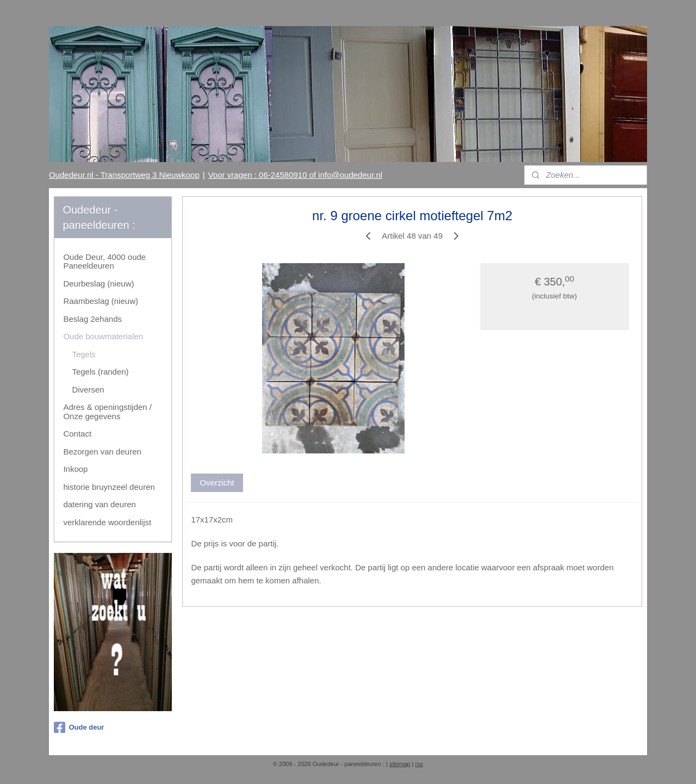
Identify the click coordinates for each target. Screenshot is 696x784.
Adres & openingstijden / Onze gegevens (107, 412)
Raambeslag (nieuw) (101, 301)
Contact (77, 434)
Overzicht (217, 483)
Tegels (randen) (100, 372)
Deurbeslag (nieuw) (98, 284)
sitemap (400, 764)
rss (419, 764)
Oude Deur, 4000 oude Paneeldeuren (104, 262)
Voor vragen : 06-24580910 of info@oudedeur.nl (295, 175)
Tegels (83, 354)
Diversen (88, 390)
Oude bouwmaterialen (103, 336)
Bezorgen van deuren (102, 452)
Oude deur (79, 727)
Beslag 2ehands (92, 319)
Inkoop (75, 469)
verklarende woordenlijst (107, 522)
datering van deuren (99, 504)
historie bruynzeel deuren (109, 487)
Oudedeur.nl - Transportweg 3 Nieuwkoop (124, 175)
